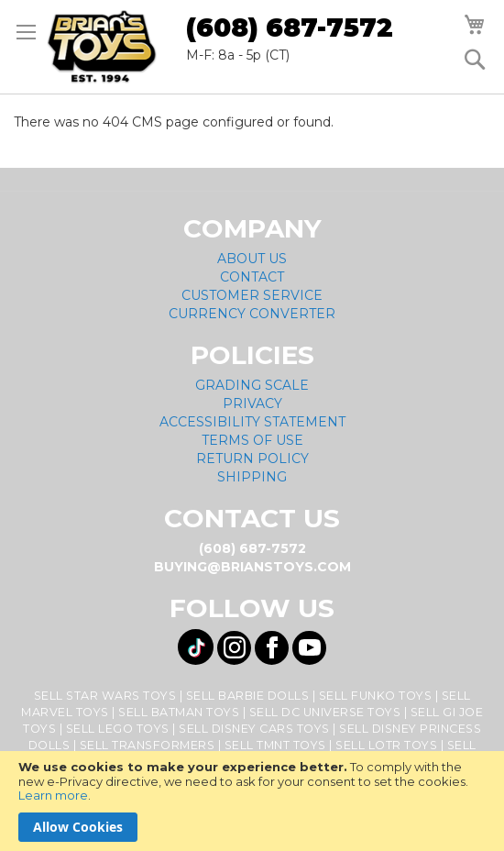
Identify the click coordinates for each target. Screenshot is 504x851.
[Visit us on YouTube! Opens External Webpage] (309, 648)
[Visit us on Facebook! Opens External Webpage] (272, 648)
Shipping (252, 477)
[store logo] (102, 47)
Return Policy (252, 459)
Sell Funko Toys (376, 696)
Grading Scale (252, 385)
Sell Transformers (148, 745)
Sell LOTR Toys (386, 745)
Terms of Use (252, 440)
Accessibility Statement (252, 422)
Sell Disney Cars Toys (254, 729)
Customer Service (252, 295)
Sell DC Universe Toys (325, 712)
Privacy (252, 403)
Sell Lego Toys (118, 729)
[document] (252, 801)
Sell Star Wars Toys (105, 696)
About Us (252, 259)
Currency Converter (252, 314)
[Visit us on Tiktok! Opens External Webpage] (196, 647)
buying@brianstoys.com (252, 567)
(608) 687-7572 (290, 28)
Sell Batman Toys (179, 712)
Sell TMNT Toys (275, 745)
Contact (252, 277)
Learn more (53, 795)
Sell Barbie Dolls (248, 696)
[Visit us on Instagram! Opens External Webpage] (234, 648)
